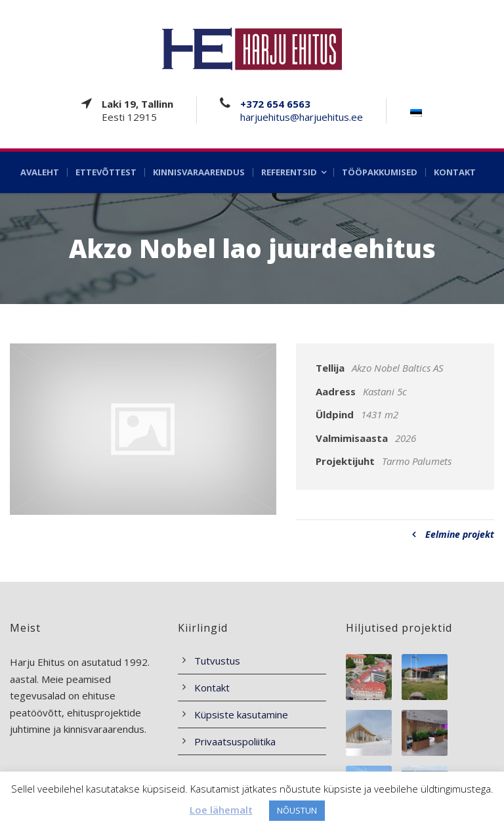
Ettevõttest (106, 172)
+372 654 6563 (275, 104)
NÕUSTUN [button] (297, 810)
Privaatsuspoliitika (235, 741)
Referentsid (289, 172)
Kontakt (455, 172)
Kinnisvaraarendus (199, 172)
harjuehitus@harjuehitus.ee (302, 117)
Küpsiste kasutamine (241, 714)
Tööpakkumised (380, 172)
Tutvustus (217, 661)
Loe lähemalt (221, 810)
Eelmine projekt (453, 534)
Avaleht (40, 172)
